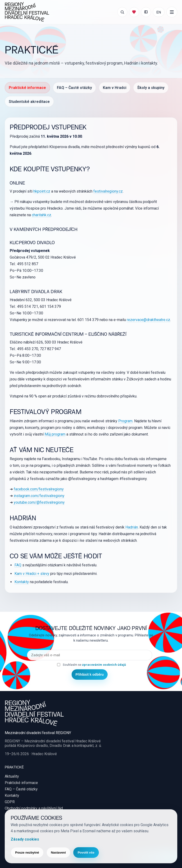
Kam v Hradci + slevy (32, 574)
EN (159, 12)
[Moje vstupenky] (146, 12)
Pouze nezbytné (27, 853)
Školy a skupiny (151, 88)
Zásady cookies (25, 839)
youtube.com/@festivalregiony (39, 502)
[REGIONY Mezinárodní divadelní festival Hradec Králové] (27, 12)
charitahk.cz (41, 215)
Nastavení (58, 853)
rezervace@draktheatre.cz (148, 320)
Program (125, 421)
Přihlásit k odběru (90, 674)
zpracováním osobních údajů (104, 665)
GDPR (10, 802)
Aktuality (12, 776)
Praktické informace (27, 88)
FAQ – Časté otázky (74, 88)
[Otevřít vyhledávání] (122, 12)
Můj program (55, 434)
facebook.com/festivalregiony (38, 489)
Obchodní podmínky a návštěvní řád (34, 808)
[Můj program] (134, 12)
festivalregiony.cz (108, 191)
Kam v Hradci (115, 88)
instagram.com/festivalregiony (39, 496)
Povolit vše (86, 853)
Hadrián (132, 527)
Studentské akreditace (29, 102)
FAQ (18, 565)
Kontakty (22, 582)
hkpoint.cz (42, 191)
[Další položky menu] (172, 12)
